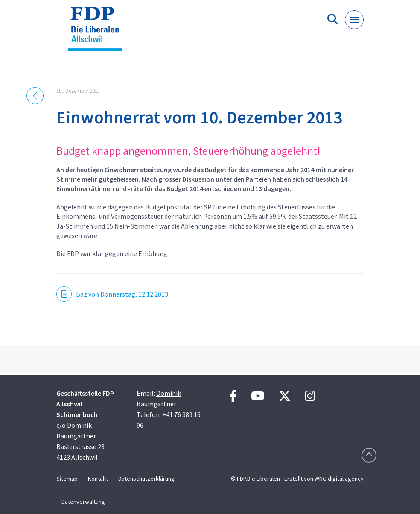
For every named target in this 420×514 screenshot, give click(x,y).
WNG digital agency (339, 479)
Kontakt (98, 479)
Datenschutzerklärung (146, 479)
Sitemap (67, 479)
